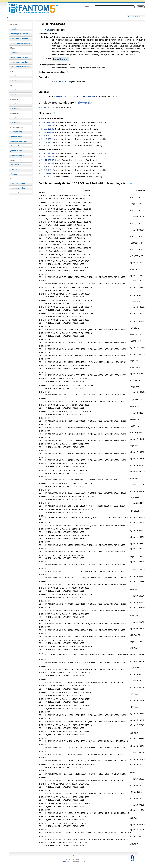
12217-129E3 (47, 142)
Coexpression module (19, 39)
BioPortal (84, 103)
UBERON (137, 16)
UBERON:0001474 (63, 82)
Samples (14, 29)
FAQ (73, 855)
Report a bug (66, 862)
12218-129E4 (47, 146)
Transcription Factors (19, 34)
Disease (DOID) (17, 137)
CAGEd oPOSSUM (17, 155)
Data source (15, 165)
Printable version (18, 183)
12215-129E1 (47, 136)
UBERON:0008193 (90, 96)
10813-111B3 (48, 122)
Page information (18, 188)
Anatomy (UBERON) (19, 141)
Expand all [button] (15, 193)
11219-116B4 (48, 126)
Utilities (14, 174)
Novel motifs (16, 146)
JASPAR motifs (16, 151)
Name (48, 30)
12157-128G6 (48, 129)
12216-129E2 (47, 139)
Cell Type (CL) (16, 132)
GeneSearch (89, 7)
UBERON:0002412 (63, 96)
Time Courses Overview (20, 43)
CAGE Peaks (15, 81)
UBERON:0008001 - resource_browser (32, 7)
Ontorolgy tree (45, 107)
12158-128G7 (48, 132)
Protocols (14, 169)
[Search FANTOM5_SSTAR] (115, 7)
